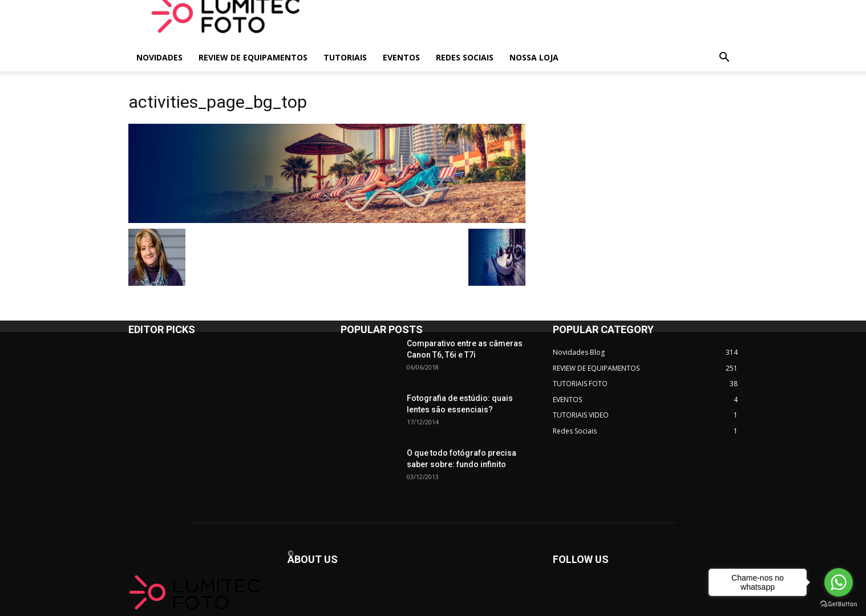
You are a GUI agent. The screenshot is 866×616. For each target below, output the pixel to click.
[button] (724, 58)
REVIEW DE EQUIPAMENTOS (253, 57)
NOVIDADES (159, 57)
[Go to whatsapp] (839, 582)
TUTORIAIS (345, 57)
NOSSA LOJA (534, 57)
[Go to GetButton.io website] (839, 604)
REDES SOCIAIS (465, 57)
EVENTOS (401, 57)
